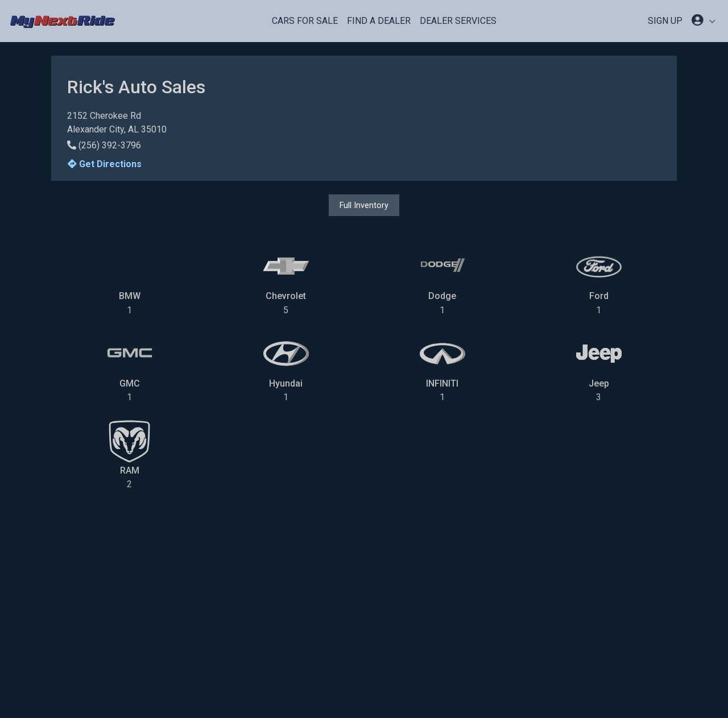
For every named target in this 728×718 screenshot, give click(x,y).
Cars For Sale (305, 21)
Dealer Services (458, 21)
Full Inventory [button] (364, 205)
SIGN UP (665, 21)
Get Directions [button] (105, 164)
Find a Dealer (379, 21)
